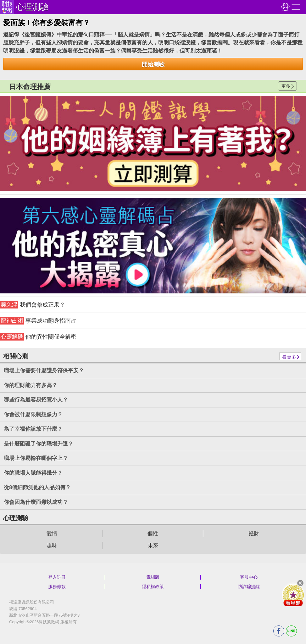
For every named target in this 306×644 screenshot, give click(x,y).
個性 (153, 534)
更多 (286, 86)
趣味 (52, 546)
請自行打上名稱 (153, 144)
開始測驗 (153, 64)
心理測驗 (32, 7)
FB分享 (279, 631)
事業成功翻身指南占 (38, 321)
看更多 (289, 357)
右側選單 (295, 7)
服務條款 (57, 587)
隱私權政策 (153, 587)
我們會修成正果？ (33, 305)
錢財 (254, 534)
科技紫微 (7, 7)
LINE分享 (291, 631)
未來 (153, 546)
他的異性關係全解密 (38, 337)
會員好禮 (293, 595)
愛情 (52, 534)
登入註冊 (57, 577)
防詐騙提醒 (249, 587)
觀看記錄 (285, 7)
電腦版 (153, 577)
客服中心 (249, 577)
